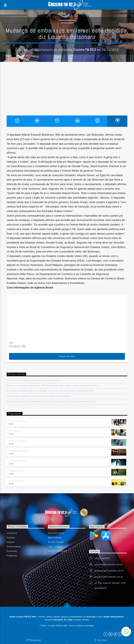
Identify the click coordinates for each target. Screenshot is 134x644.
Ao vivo (101, 640)
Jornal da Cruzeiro (18, 421)
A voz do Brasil (16, 481)
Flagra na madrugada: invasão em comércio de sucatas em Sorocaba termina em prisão (51, 401)
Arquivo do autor (67, 356)
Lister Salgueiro (55, 547)
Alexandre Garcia (56, 533)
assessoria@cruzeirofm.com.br (109, 571)
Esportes (11, 538)
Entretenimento (14, 547)
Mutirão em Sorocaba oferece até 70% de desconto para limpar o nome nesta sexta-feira (52, 385)
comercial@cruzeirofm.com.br (108, 565)
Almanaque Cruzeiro (19, 451)
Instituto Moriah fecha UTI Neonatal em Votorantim (33, 380)
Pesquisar (33, 640)
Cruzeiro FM (17, 346)
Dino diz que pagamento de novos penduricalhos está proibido (38, 396)
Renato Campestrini (57, 551)
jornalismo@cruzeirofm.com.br (109, 577)
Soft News (14, 431)
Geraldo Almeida (56, 542)
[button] (126, 632)
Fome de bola (15, 471)
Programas (12, 556)
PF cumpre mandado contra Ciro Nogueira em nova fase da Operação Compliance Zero (50, 391)
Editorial (10, 542)
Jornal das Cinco (17, 461)
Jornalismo (67, 23)
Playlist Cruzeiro (17, 441)
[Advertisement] (67, 93)
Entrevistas (12, 551)
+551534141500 (102, 558)
